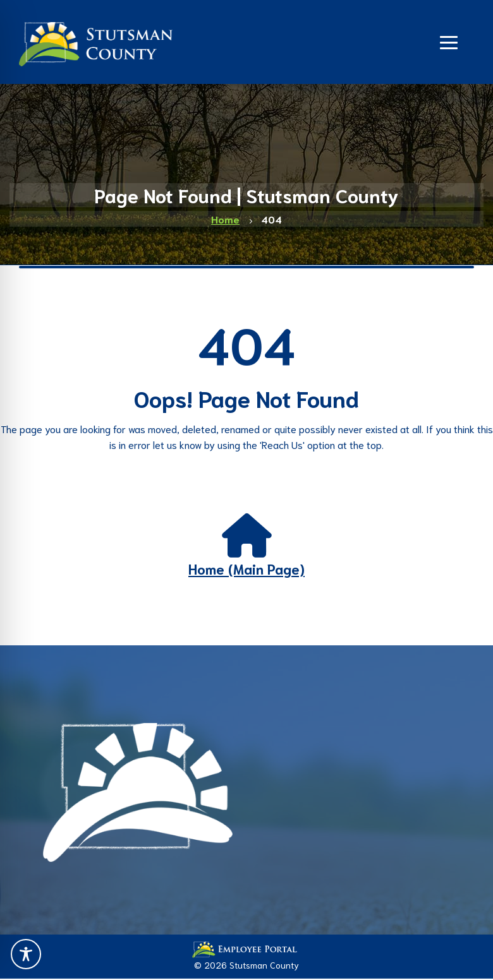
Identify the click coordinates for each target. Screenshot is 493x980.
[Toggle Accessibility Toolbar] (26, 954)
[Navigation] (449, 41)
